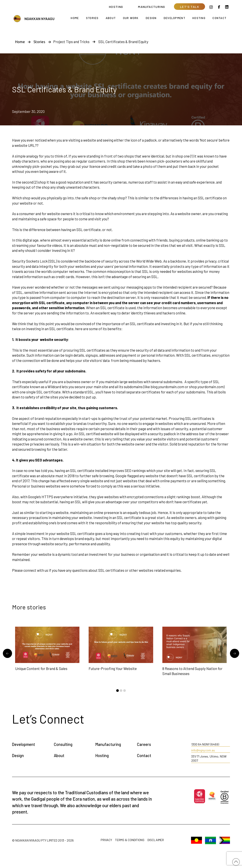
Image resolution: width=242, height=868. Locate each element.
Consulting (63, 744)
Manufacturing (108, 744)
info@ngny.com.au (203, 750)
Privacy (106, 840)
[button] (189, 7)
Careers (144, 744)
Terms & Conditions (130, 840)
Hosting (102, 756)
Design (18, 756)
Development (24, 744)
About (59, 756)
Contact (144, 756)
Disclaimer (156, 840)
